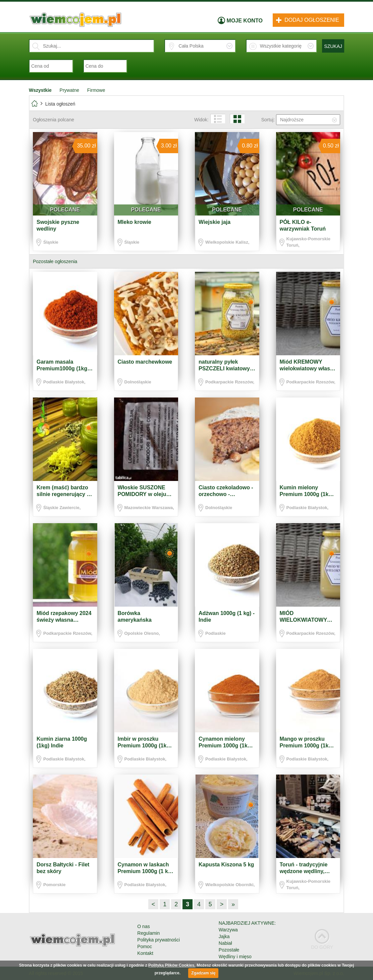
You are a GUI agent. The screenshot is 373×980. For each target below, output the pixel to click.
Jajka (224, 936)
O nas (143, 926)
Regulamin (148, 933)
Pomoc (145, 946)
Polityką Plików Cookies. (172, 965)
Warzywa (228, 930)
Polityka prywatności (158, 940)
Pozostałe (229, 950)
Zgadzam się (203, 973)
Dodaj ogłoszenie (308, 20)
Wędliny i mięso (235, 957)
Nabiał (225, 943)
